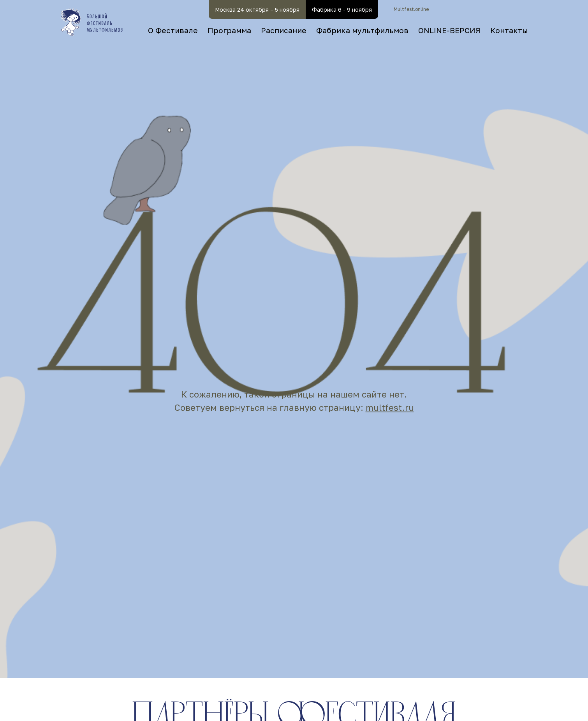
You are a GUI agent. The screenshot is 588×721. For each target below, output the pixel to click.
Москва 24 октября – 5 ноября (257, 10)
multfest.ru (390, 407)
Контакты (509, 30)
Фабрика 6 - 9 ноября (342, 10)
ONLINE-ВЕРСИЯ (449, 30)
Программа (229, 30)
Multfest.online (411, 9)
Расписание (284, 30)
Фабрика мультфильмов (362, 30)
